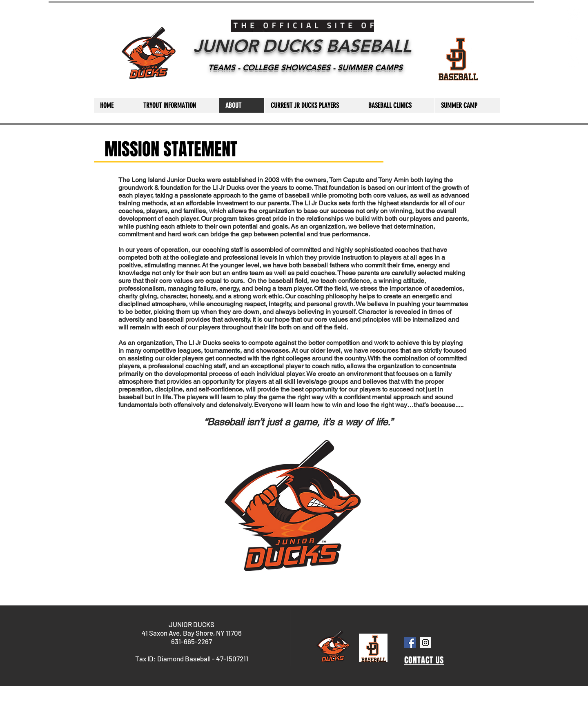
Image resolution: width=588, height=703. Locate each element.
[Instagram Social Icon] (425, 643)
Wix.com (316, 700)
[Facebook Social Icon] (410, 643)
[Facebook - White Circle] (573, 38)
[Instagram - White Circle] (573, 15)
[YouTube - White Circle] (573, 61)
